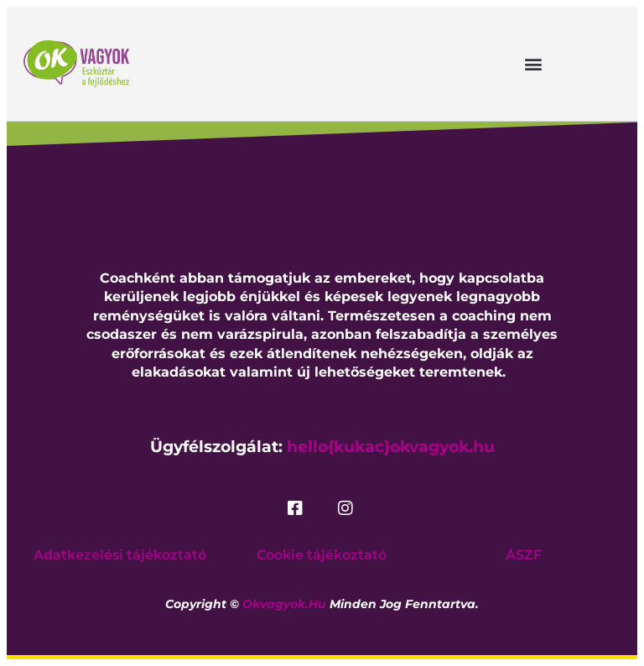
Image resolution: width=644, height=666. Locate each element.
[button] (534, 63)
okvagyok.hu (284, 604)
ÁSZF (524, 555)
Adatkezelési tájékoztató (120, 555)
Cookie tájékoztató (322, 555)
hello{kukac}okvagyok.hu (391, 447)
